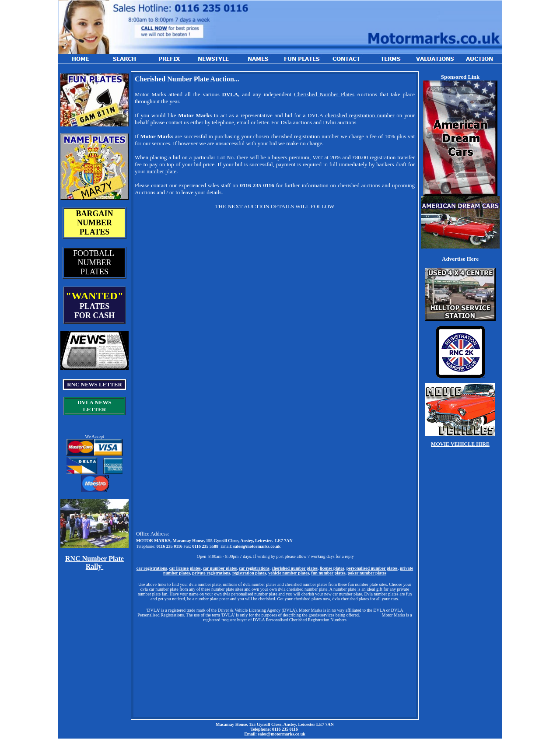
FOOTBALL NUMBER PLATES (94, 263)
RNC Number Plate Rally (94, 562)
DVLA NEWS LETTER (94, 406)
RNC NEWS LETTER (94, 384)
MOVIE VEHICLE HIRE (460, 444)
